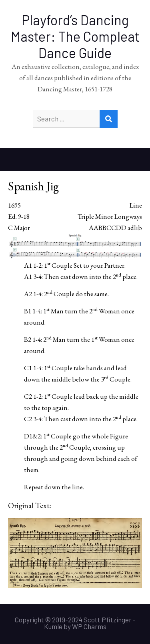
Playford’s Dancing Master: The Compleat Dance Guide (75, 36)
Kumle (53, 626)
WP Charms (89, 626)
